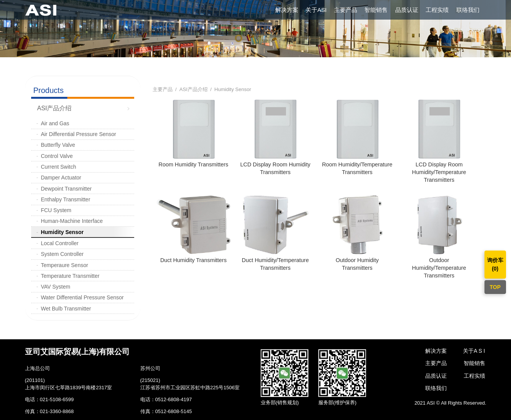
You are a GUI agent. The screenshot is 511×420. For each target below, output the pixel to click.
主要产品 (346, 10)
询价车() (495, 264)
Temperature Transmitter (70, 276)
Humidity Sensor (62, 232)
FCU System (56, 210)
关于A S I (474, 351)
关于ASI (316, 10)
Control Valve (57, 156)
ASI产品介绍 (55, 108)
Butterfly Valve (58, 145)
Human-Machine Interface (72, 221)
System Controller (62, 254)
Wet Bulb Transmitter (66, 309)
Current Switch (58, 167)
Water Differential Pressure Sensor (82, 297)
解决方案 (287, 10)
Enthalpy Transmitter (65, 199)
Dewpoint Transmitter (66, 189)
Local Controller (60, 243)
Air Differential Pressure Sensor (78, 134)
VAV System (56, 287)
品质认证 (407, 10)
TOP (495, 287)
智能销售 (376, 10)
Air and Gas (55, 123)
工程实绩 (437, 10)
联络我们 (468, 10)
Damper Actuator (61, 178)
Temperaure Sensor (64, 265)
